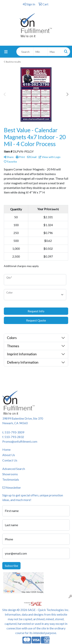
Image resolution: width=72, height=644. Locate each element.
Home (6, 449)
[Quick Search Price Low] (41, 52)
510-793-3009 (14, 432)
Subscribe (11, 566)
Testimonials (11, 479)
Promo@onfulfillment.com (20, 441)
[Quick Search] (25, 52)
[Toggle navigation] (6, 52)
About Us (9, 455)
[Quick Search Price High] (55, 52)
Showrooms (10, 474)
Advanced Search (14, 469)
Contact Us (10, 460)
